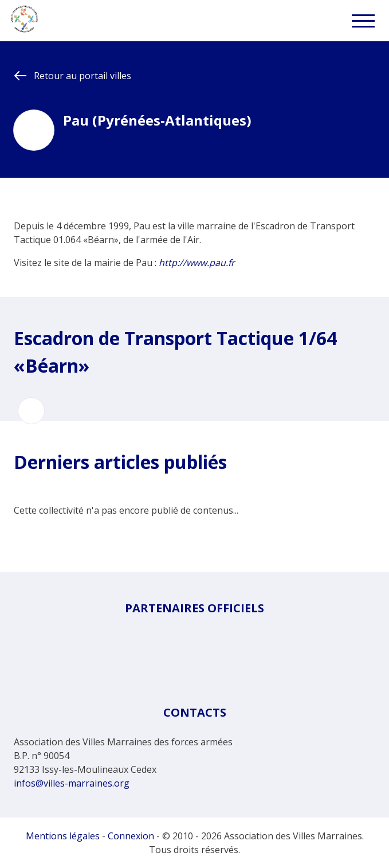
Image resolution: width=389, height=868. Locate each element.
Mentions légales (63, 836)
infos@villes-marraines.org (72, 783)
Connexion (131, 836)
